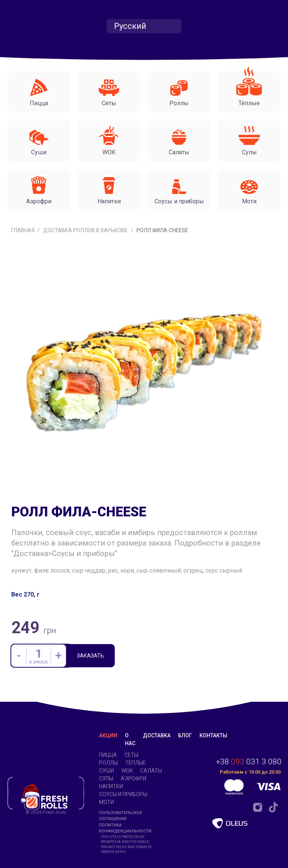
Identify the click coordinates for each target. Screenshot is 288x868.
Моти (106, 802)
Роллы (108, 763)
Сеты (131, 755)
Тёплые (136, 763)
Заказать (91, 656)
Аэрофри (133, 779)
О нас (130, 739)
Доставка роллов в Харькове (86, 230)
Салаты (151, 771)
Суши (106, 771)
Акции (108, 735)
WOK (127, 771)
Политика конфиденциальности (125, 828)
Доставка (157, 735)
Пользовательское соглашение (121, 816)
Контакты (213, 735)
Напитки (111, 786)
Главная (23, 230)
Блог (185, 735)
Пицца (108, 755)
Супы (106, 779)
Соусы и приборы (123, 794)
